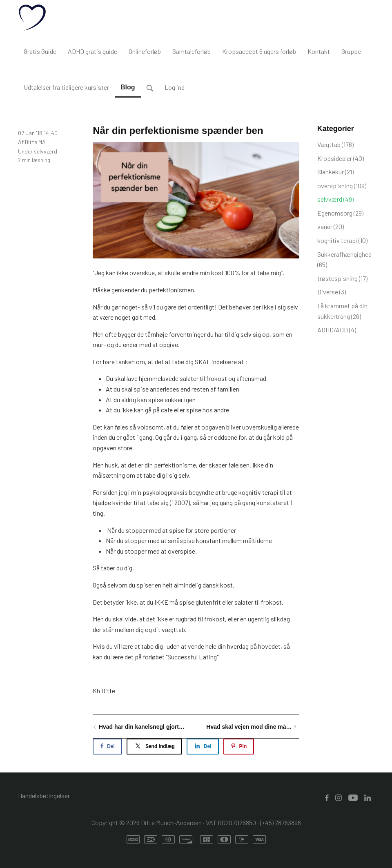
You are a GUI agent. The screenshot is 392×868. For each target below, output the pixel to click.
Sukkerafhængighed (344, 259)
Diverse (332, 292)
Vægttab (335, 144)
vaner (331, 226)
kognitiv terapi (342, 240)
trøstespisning (342, 278)
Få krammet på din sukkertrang (342, 311)
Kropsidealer (341, 158)
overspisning (342, 186)
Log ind (175, 87)
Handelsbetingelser (44, 796)
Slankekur (335, 172)
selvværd (46, 151)
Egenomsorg (340, 213)
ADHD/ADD (337, 330)
